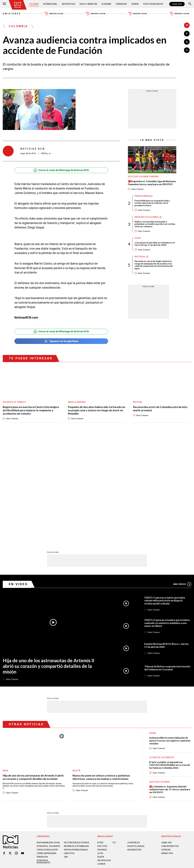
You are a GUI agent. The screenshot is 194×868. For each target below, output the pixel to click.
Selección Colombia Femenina (143, 177)
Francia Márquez (144, 196)
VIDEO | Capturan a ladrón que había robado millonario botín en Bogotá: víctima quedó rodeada (165, 494)
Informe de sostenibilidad (76, 739)
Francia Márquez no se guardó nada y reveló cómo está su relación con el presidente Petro (152, 203)
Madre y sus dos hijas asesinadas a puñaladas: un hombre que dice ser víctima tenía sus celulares (155, 224)
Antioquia (140, 257)
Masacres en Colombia (146, 217)
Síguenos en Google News (61, 341)
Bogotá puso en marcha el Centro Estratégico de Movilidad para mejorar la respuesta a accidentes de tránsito (31, 410)
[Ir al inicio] (18, 5)
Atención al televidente (48, 739)
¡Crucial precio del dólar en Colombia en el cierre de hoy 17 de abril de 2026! (155, 244)
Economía (106, 4)
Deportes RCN (68, 4)
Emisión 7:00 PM (138, 14)
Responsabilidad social (48, 736)
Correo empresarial (47, 747)
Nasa (5, 664)
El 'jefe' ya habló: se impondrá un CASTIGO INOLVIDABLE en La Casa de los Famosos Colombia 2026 (170, 658)
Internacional (50, 4)
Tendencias (121, 4)
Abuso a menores (77, 402)
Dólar (138, 238)
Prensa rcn (42, 750)
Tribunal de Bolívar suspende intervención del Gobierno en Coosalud (167, 561)
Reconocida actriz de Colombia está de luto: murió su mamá (160, 409)
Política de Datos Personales (91, 769)
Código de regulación (47, 743)
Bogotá (76, 664)
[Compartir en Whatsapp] (187, 50)
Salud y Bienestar (88, 4)
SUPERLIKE (166, 743)
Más (182, 477)
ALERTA (101, 750)
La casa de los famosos (162, 651)
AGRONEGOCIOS (134, 743)
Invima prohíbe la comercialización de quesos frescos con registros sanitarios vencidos (170, 634)
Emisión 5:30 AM (54, 14)
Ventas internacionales (76, 743)
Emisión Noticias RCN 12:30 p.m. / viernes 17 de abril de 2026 (166, 539)
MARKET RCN (167, 747)
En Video (18, 477)
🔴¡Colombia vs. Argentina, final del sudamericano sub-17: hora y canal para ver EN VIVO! (170, 683)
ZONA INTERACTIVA (170, 739)
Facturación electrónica (76, 736)
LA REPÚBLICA (134, 736)
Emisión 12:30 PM (96, 14)
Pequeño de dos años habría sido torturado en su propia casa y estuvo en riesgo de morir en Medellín (97, 410)
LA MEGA (101, 757)
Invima (153, 626)
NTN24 (100, 736)
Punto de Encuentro (153, 4)
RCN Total (102, 739)
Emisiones (12, 14)
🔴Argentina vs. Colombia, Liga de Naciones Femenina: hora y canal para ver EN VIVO (152, 183)
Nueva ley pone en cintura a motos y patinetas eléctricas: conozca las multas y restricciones (101, 670)
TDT (114, 736)
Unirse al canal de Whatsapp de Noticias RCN (61, 170)
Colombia (34, 4)
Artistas (138, 402)
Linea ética (69, 747)
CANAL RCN (177, 4)
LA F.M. (100, 747)
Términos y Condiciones (140, 769)
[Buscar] (190, 4)
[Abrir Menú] (4, 4)
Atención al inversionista (43, 755)
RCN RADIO (102, 743)
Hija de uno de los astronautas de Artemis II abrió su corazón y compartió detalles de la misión (49, 559)
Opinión (135, 4)
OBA (66, 750)
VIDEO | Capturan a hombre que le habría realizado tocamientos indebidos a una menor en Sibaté (167, 516)
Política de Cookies (117, 769)
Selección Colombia (159, 675)
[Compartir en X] (187, 42)
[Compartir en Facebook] (187, 34)
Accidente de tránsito (14, 402)
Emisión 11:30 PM (179, 14)
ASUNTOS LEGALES (136, 739)
